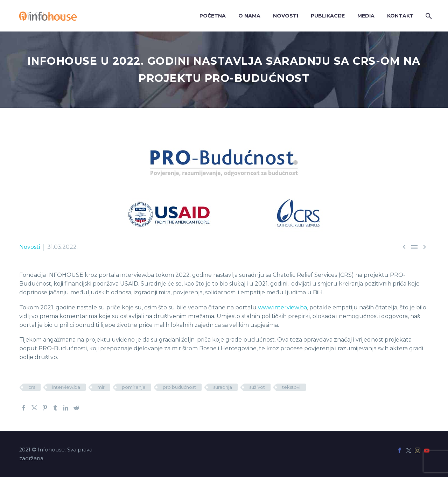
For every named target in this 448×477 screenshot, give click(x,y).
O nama (249, 16)
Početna (213, 16)
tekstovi (291, 387)
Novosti (286, 16)
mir (101, 387)
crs (32, 387)
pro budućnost (179, 387)
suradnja (223, 387)
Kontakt (400, 16)
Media (366, 16)
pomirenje (134, 387)
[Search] (428, 16)
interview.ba (66, 387)
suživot (257, 387)
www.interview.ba (282, 307)
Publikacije (328, 16)
